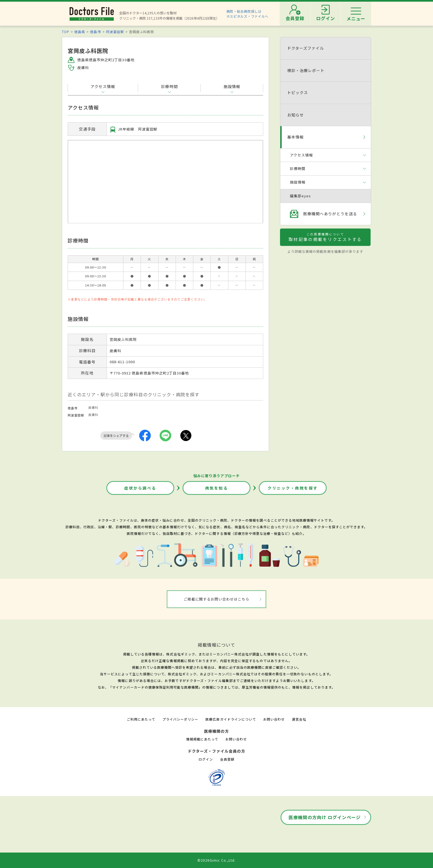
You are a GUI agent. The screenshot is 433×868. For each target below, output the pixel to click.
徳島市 (95, 32)
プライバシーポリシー (180, 719)
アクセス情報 (103, 86)
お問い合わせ (274, 719)
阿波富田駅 (115, 32)
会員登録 (227, 759)
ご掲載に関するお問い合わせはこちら (217, 599)
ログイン (206, 759)
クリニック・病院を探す (293, 488)
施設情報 (232, 86)
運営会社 (299, 719)
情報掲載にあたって (202, 739)
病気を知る (217, 488)
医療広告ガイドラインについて (231, 719)
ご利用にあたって (141, 719)
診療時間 (169, 86)
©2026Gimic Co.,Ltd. (216, 860)
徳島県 (80, 32)
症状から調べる (140, 488)
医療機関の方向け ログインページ (325, 817)
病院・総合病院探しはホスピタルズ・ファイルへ (248, 14)
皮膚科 (93, 407)
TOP (66, 32)
